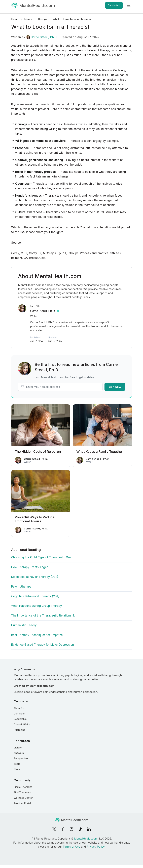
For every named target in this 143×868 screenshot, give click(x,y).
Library (28, 19)
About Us (19, 708)
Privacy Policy (96, 847)
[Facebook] (63, 829)
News (17, 769)
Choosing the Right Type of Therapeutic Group (43, 557)
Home (15, 19)
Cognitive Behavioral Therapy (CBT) (35, 596)
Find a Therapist (23, 787)
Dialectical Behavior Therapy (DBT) (35, 577)
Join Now (115, 387)
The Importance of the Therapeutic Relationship (43, 616)
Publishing (20, 730)
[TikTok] (80, 829)
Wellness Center (23, 798)
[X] (54, 829)
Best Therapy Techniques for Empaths (37, 635)
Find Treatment (22, 792)
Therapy (42, 19)
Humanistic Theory (24, 625)
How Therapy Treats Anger (29, 567)
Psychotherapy (21, 587)
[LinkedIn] (89, 829)
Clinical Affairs (22, 724)
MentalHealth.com (86, 839)
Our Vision (20, 714)
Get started (114, 5)
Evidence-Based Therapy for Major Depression (43, 645)
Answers (19, 753)
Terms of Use (71, 847)
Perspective (21, 758)
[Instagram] (71, 829)
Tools (17, 764)
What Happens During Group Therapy (37, 606)
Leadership (20, 719)
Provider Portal (22, 803)
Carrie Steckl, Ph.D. (42, 37)
